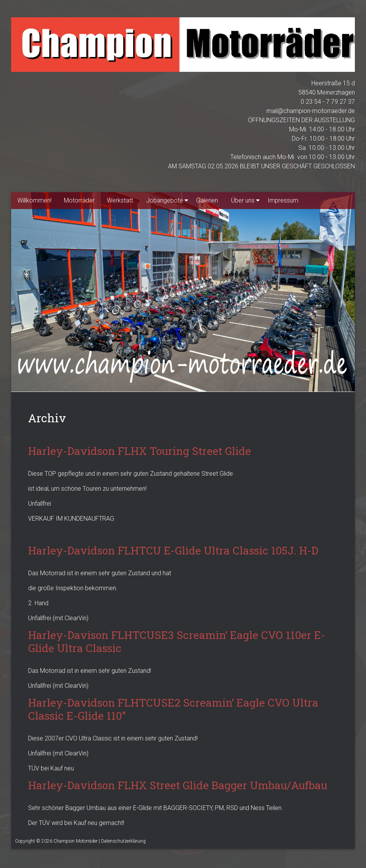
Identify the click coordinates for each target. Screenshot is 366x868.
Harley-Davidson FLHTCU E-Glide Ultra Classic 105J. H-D (173, 550)
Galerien (207, 200)
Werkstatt (120, 200)
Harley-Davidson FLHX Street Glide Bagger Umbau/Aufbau (178, 785)
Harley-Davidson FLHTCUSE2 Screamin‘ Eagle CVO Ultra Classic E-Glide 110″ (173, 709)
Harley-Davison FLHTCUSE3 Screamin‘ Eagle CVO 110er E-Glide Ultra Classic (177, 641)
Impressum (283, 200)
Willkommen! (34, 200)
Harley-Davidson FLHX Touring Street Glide (140, 451)
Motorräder (79, 200)
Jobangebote (165, 200)
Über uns (243, 200)
